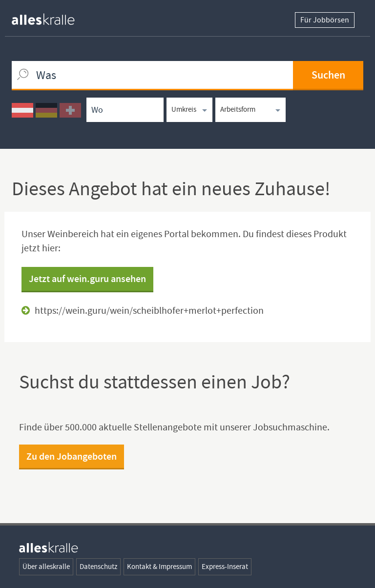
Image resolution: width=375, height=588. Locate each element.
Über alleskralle (46, 567)
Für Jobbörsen (325, 20)
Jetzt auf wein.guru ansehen (87, 279)
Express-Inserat (225, 567)
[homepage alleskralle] (51, 17)
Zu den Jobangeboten (72, 456)
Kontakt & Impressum (159, 567)
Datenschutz (98, 567)
